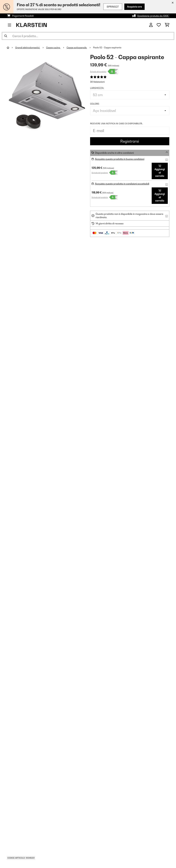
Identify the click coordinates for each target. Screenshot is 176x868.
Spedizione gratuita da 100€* (153, 16)
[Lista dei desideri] (159, 25)
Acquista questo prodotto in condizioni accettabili (122, 184)
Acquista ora (134, 7)
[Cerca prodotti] (88, 36)
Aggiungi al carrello (160, 171)
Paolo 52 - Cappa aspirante (107, 48)
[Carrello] (167, 25)
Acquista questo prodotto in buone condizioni (120, 159)
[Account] (151, 25)
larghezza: (97, 88)
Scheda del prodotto (98, 72)
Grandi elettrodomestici (28, 48)
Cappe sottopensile (77, 48)
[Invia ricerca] (6, 36)
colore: (95, 104)
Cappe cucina (53, 48)
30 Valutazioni (97, 82)
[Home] (11, 48)
